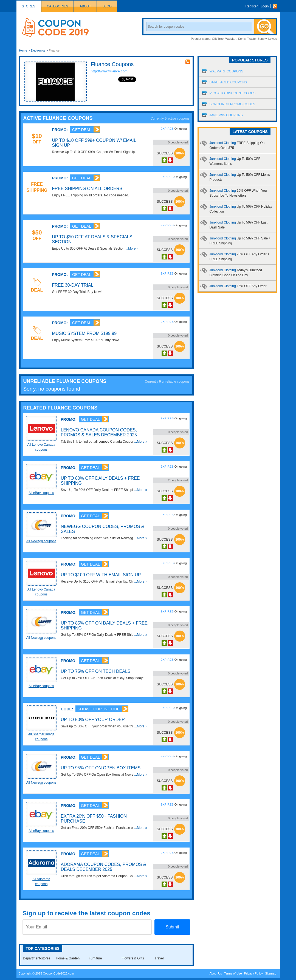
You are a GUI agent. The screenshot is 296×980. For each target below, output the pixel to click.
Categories (58, 6)
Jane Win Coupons (226, 115)
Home (23, 50)
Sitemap (270, 973)
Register (251, 6)
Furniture (95, 958)
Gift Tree (218, 39)
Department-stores (37, 958)
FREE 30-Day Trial (73, 285)
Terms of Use (233, 973)
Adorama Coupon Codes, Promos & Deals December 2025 (104, 867)
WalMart (231, 39)
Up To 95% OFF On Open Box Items (101, 768)
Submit (172, 927)
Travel (159, 958)
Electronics (38, 50)
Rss (276, 6)
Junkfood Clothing (238, 286)
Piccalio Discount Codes (233, 93)
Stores (29, 6)
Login (265, 6)
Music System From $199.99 (84, 333)
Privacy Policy (253, 973)
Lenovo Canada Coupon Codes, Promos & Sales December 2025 (99, 432)
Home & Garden (68, 958)
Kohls (242, 39)
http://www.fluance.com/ (110, 71)
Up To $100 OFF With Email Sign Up (101, 575)
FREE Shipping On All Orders (87, 189)
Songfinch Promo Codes (232, 104)
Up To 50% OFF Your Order (93, 720)
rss (188, 62)
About (85, 6)
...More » (132, 248)
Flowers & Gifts (133, 958)
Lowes (273, 39)
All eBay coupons (41, 493)
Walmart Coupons (226, 71)
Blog (107, 6)
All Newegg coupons (41, 541)
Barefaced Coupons (228, 82)
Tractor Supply (257, 39)
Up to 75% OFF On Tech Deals (96, 671)
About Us (215, 973)
